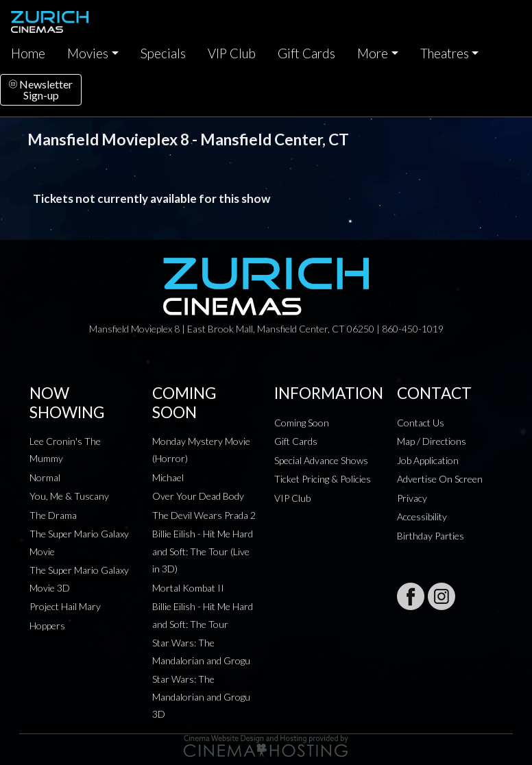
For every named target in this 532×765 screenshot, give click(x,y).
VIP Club (232, 53)
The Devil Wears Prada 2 (204, 515)
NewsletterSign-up (41, 89)
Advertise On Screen (440, 479)
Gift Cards (306, 53)
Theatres (445, 53)
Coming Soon (302, 423)
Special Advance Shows (321, 460)
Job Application (428, 460)
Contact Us (421, 423)
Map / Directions (432, 441)
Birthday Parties (431, 536)
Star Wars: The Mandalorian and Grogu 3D (201, 696)
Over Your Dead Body (198, 496)
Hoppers (47, 626)
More (373, 53)
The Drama (53, 515)
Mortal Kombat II (188, 588)
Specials (163, 53)
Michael (168, 477)
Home (28, 53)
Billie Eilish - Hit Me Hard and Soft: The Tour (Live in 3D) (203, 551)
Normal (45, 477)
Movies (88, 53)
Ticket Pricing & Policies (323, 479)
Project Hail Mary (65, 606)
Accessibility (422, 517)
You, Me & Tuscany (69, 496)
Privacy (412, 498)
